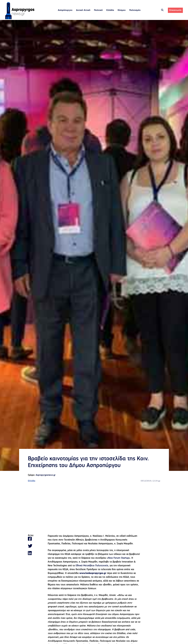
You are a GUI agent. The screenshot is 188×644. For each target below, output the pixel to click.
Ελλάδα (110, 10)
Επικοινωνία (175, 10)
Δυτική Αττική (83, 10)
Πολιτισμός (135, 10)
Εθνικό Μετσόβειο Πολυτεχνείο (92, 566)
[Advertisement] (94, 508)
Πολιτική (98, 10)
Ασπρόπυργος (65, 10)
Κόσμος (122, 10)
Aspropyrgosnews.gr (46, 475)
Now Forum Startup (119, 558)
